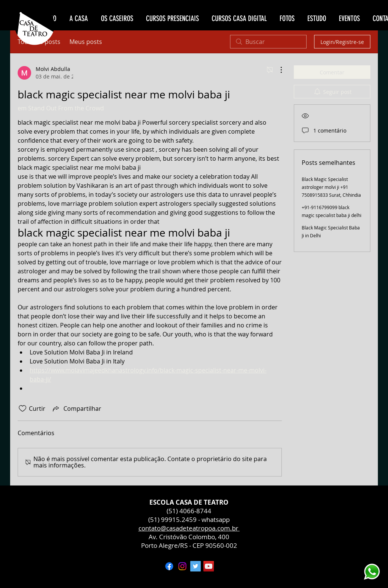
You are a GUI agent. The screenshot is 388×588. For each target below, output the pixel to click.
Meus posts (86, 42)
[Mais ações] (277, 70)
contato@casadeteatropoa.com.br (189, 528)
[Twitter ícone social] (196, 566)
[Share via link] (76, 409)
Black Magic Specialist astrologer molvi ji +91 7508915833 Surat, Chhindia (331, 187)
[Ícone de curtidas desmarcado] (23, 409)
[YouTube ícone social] (209, 566)
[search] (268, 42)
